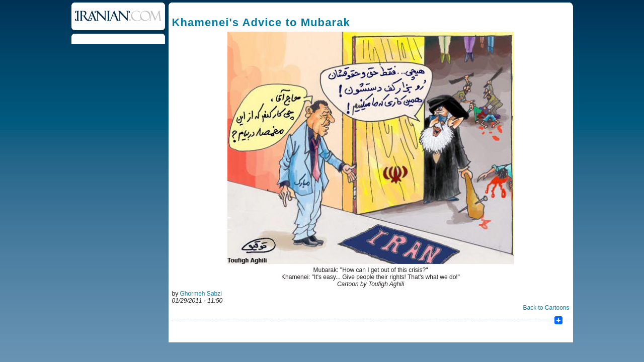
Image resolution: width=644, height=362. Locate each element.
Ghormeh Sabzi (201, 294)
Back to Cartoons (546, 308)
